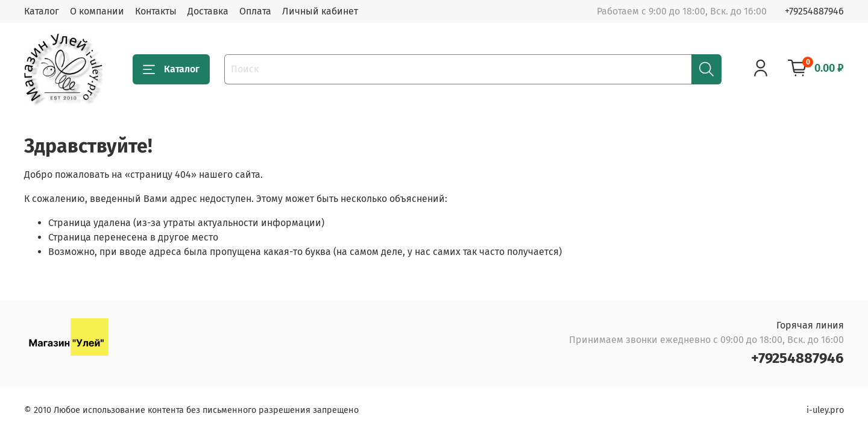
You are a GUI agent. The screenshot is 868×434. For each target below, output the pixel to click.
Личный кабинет (320, 11)
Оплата (255, 11)
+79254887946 (814, 11)
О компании (97, 11)
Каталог (42, 11)
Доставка (208, 11)
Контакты (156, 11)
